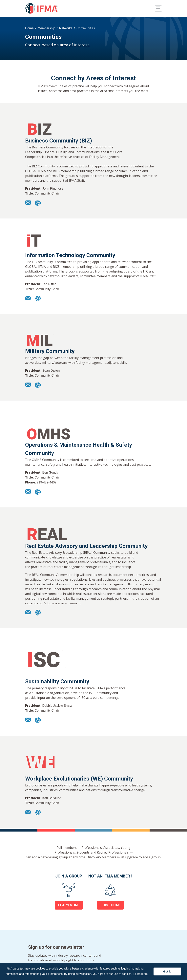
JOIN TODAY (110, 905)
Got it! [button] (167, 971)
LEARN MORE (69, 905)
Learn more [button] (141, 974)
